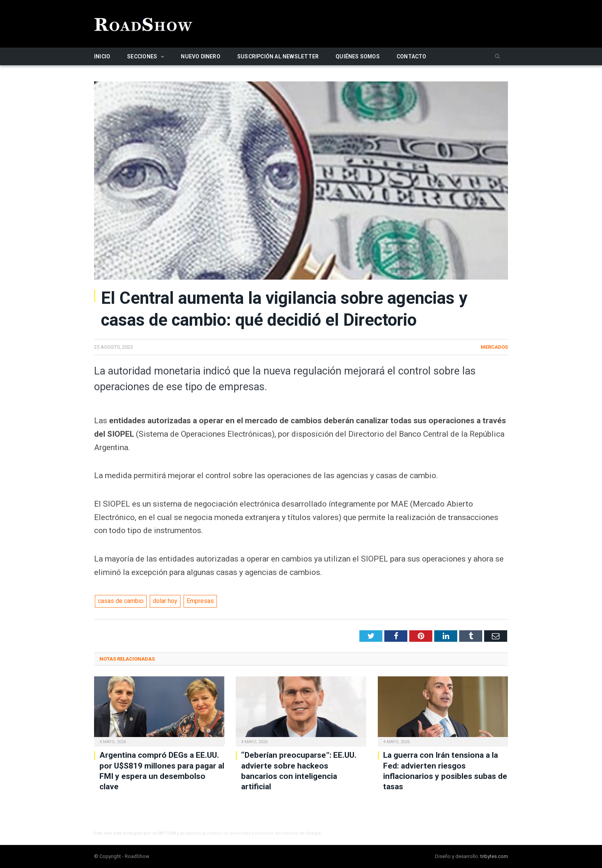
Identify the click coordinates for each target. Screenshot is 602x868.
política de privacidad (229, 833)
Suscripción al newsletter (278, 56)
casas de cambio (121, 601)
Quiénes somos (358, 56)
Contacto (412, 56)
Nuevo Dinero (201, 56)
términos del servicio (277, 833)
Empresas (200, 601)
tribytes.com (494, 856)
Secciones (142, 56)
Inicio (102, 56)
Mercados (494, 347)
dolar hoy (165, 601)
